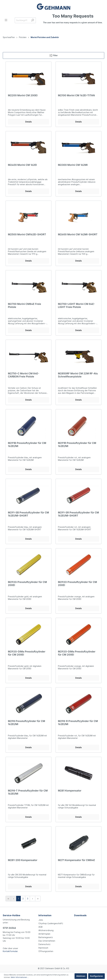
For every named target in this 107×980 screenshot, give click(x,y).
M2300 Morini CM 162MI (73, 165)
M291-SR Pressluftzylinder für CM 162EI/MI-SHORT (78, 514)
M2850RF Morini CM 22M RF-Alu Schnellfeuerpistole (78, 375)
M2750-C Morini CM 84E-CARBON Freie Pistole (24, 375)
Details (28, 122)
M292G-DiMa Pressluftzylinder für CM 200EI (27, 653)
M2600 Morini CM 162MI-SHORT (78, 234)
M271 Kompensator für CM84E (76, 860)
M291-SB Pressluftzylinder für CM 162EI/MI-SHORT (28, 514)
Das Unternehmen (47, 941)
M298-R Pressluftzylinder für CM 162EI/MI (78, 723)
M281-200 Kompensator (23, 860)
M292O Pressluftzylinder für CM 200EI (77, 584)
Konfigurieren (96, 976)
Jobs (41, 920)
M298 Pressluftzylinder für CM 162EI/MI (26, 723)
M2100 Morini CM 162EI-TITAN (76, 95)
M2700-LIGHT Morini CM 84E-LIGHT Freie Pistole (76, 305)
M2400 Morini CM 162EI (22, 165)
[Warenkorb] (73, 20)
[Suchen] (33, 20)
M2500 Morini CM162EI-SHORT (27, 234)
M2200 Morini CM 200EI (23, 95)
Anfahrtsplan (44, 934)
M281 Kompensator (70, 791)
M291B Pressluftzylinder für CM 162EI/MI (27, 445)
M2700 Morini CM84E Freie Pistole (25, 305)
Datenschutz (44, 944)
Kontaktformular (10, 951)
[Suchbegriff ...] (22, 20)
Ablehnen (81, 976)
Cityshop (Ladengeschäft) (51, 923)
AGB (40, 927)
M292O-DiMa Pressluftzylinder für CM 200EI (77, 653)
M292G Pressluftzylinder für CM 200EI (27, 584)
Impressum (43, 948)
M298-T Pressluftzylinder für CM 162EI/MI (28, 792)
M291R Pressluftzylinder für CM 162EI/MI (77, 445)
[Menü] (6, 20)
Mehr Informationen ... (20, 977)
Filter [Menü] (53, 55)
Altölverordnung (46, 930)
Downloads (80, 915)
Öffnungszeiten (46, 951)
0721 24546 (9, 928)
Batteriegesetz (46, 937)
